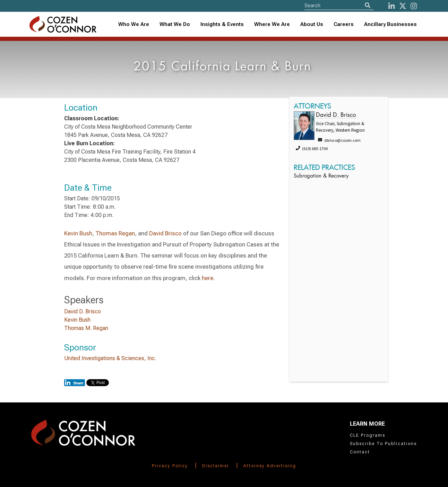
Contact (360, 452)
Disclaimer (216, 466)
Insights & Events (222, 24)
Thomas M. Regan (86, 328)
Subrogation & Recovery (321, 176)
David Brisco (165, 233)
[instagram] (414, 6)
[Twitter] (403, 6)
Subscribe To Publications (383, 444)
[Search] (368, 5)
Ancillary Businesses (390, 24)
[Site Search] (339, 5)
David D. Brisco (83, 311)
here (208, 278)
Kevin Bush (78, 233)
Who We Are (134, 24)
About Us (312, 24)
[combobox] (222, 24)
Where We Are (272, 24)
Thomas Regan (115, 233)
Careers (344, 24)
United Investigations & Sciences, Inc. (110, 358)
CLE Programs (368, 435)
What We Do (175, 24)
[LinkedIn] (391, 6)
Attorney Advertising (270, 466)
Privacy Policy (170, 466)
